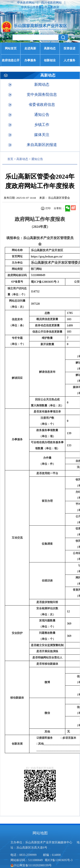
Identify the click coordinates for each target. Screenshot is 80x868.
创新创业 (50, 60)
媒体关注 (42, 135)
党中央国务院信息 (42, 95)
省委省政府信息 (42, 105)
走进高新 (30, 48)
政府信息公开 (11, 60)
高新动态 (50, 48)
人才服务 (70, 60)
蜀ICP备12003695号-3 (59, 860)
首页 (10, 159)
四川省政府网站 (52, 3)
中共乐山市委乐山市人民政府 (40, 7)
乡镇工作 (42, 125)
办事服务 (30, 60)
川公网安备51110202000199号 (31, 865)
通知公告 (42, 115)
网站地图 (40, 833)
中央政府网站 (26, 3)
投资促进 (70, 48)
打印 (48, 208)
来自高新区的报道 (42, 145)
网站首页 (11, 48)
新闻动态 (42, 84)
